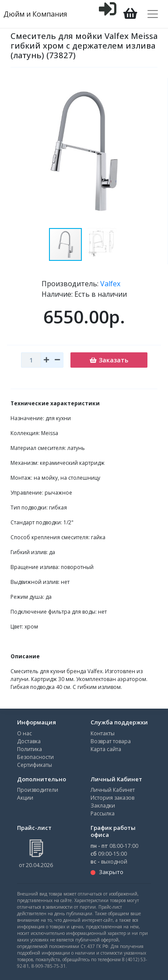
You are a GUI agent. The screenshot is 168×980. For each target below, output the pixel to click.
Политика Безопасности (35, 753)
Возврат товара (111, 741)
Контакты (103, 733)
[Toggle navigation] (153, 14)
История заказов (112, 798)
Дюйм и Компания (35, 14)
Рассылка (103, 813)
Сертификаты (35, 765)
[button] (102, 244)
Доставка (29, 741)
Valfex (110, 284)
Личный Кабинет (113, 790)
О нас (24, 733)
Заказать (109, 360)
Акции (25, 798)
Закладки (103, 806)
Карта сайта (106, 749)
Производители (38, 790)
